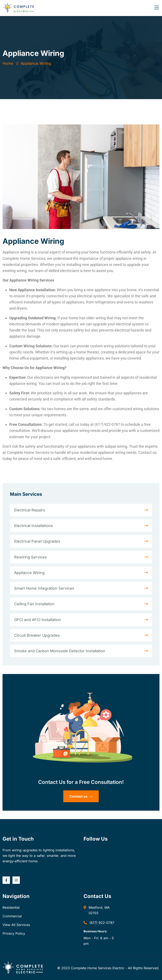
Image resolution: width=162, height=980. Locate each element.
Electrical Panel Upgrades (37, 541)
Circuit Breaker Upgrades (37, 635)
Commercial (12, 916)
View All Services (16, 925)
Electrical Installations (34, 526)
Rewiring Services (30, 557)
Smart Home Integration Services (44, 588)
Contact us (81, 796)
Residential (11, 907)
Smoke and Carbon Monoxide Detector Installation (60, 651)
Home (9, 63)
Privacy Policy (14, 933)
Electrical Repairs (30, 510)
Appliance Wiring (29, 573)
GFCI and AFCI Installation (38, 620)
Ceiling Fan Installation (34, 604)
